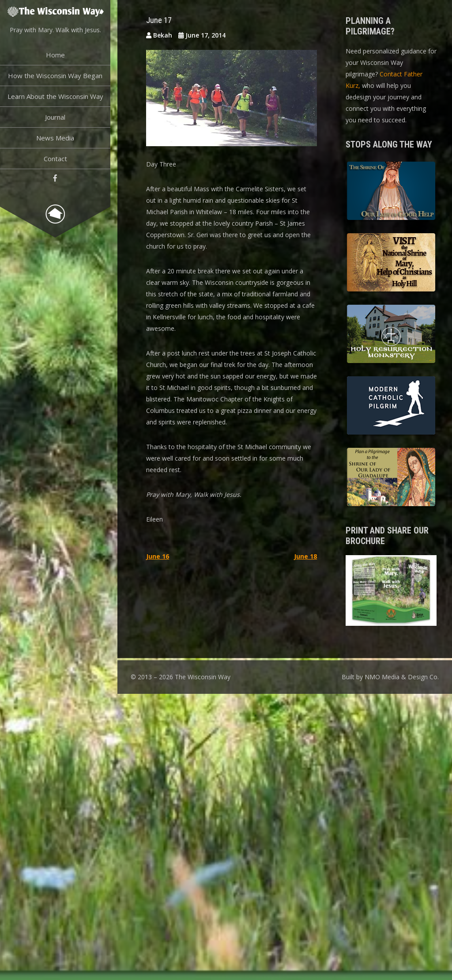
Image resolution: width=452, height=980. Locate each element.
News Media (55, 138)
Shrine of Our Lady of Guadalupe (391, 478)
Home (55, 55)
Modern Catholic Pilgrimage (391, 407)
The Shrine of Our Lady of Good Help (391, 192)
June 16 (158, 556)
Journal (55, 117)
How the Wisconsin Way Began (55, 76)
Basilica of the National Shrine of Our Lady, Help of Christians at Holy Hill (391, 264)
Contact (55, 159)
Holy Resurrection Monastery (391, 335)
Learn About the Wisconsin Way (55, 96)
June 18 (305, 556)
